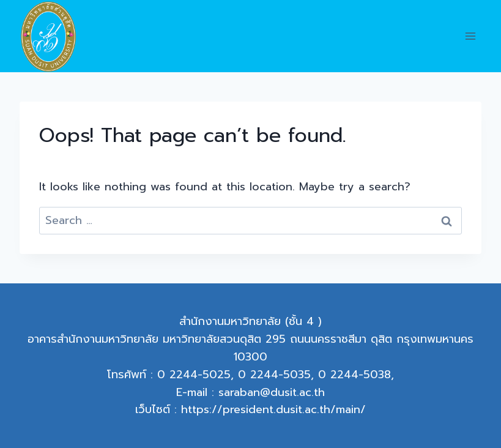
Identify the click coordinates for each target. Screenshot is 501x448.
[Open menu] (470, 36)
